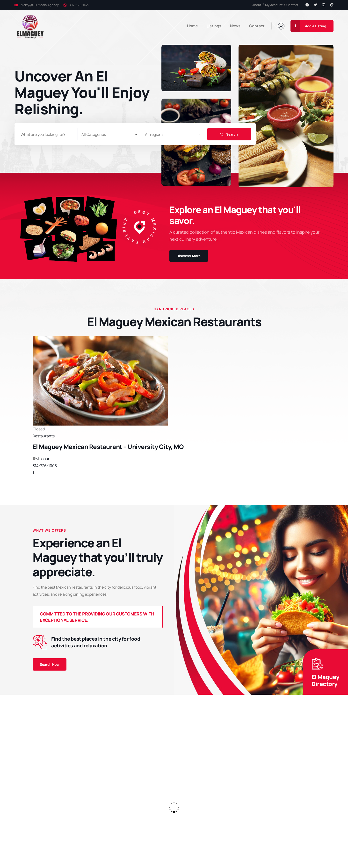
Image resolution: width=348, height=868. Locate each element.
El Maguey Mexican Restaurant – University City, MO (108, 447)
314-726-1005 (45, 466)
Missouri (43, 459)
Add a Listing (308, 26)
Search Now (50, 664)
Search (229, 134)
